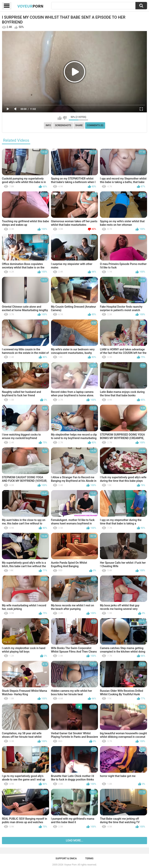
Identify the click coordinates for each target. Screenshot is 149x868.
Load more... (75, 840)
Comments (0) (95, 125)
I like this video (60, 118)
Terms (89, 858)
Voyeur (30, 6)
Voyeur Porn (71, 865)
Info (48, 125)
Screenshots (63, 125)
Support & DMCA (66, 858)
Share (79, 125)
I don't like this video (65, 118)
